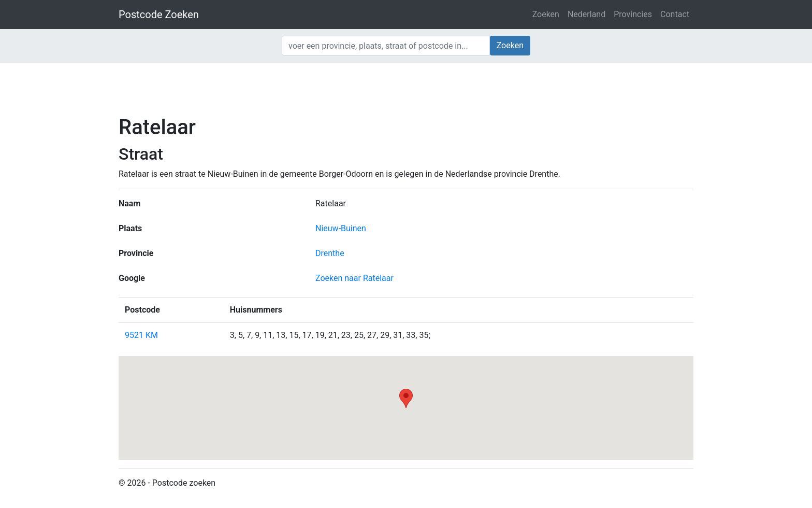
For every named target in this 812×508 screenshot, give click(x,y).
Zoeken (546, 14)
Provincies (633, 14)
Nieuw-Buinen (341, 228)
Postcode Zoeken (159, 15)
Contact (675, 14)
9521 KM (141, 335)
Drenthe (330, 253)
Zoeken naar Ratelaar (354, 278)
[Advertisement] (406, 88)
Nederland (586, 14)
